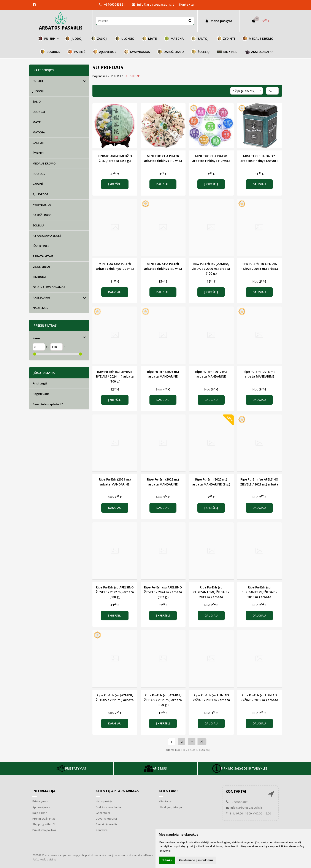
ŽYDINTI (226, 39)
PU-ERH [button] (47, 39)
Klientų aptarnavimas (117, 791)
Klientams (169, 791)
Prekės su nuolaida (108, 807)
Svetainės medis (106, 824)
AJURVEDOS (104, 52)
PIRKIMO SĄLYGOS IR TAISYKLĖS (240, 768)
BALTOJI (200, 39)
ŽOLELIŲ (200, 52)
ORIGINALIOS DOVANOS (49, 287)
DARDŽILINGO (171, 52)
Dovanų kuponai (107, 819)
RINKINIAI (227, 52)
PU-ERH (38, 81)
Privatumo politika (44, 830)
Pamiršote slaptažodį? (48, 404)
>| (202, 742)
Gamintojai (103, 813)
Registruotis (41, 394)
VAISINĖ (76, 52)
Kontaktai (187, 4)
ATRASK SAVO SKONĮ (47, 236)
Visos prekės (104, 801)
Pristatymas (40, 801)
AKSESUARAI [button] (257, 52)
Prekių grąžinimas (44, 819)
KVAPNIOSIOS (137, 52)
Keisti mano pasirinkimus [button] (196, 860)
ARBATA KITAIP (43, 256)
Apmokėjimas (41, 807)
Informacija (44, 791)
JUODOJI (74, 39)
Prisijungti (40, 383)
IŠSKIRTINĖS (41, 246)
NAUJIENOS (40, 308)
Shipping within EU (44, 824)
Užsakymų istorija (170, 807)
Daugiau (163, 184)
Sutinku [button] (167, 860)
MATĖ (149, 39)
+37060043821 (112, 4)
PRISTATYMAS (71, 768)
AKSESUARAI (41, 297)
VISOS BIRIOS (42, 267)
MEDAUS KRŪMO (258, 39)
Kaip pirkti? (40, 813)
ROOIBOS (50, 52)
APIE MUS (155, 768)
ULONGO (125, 39)
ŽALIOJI (99, 39)
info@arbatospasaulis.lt (153, 4)
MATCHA (174, 39)
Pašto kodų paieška (44, 859)
